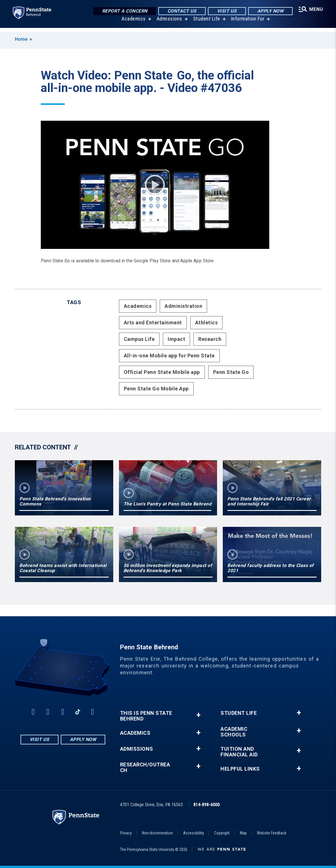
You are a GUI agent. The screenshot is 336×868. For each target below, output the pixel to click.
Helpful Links (240, 769)
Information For (247, 23)
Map (243, 833)
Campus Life (139, 339)
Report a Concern (123, 11)
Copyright (222, 833)
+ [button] (198, 715)
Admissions (169, 23)
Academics (133, 23)
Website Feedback (272, 833)
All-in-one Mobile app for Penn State (169, 356)
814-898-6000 (207, 805)
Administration (183, 306)
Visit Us (225, 11)
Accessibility (194, 833)
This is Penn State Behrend (146, 716)
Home (21, 39)
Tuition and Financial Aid (239, 752)
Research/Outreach (145, 767)
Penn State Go (231, 372)
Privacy (126, 833)
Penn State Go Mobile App (156, 389)
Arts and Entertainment (153, 323)
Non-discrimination (157, 833)
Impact (176, 339)
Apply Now (269, 11)
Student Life (206, 23)
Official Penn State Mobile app (162, 372)
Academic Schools (234, 732)
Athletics (207, 323)
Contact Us (181, 11)
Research (210, 339)
